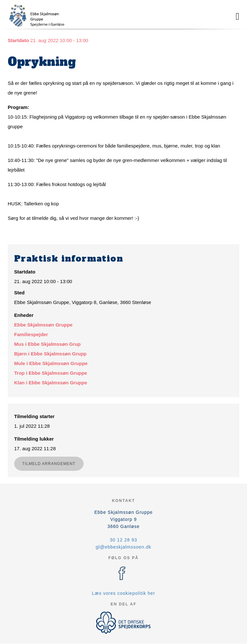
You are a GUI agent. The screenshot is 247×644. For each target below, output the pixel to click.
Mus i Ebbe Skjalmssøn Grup (47, 344)
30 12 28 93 (124, 540)
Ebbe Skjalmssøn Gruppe (43, 325)
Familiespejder (31, 334)
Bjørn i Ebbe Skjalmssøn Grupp (50, 354)
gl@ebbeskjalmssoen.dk (124, 547)
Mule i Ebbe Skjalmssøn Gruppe (51, 363)
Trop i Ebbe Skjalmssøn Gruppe (51, 373)
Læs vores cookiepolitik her (124, 593)
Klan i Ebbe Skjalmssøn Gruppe (51, 383)
